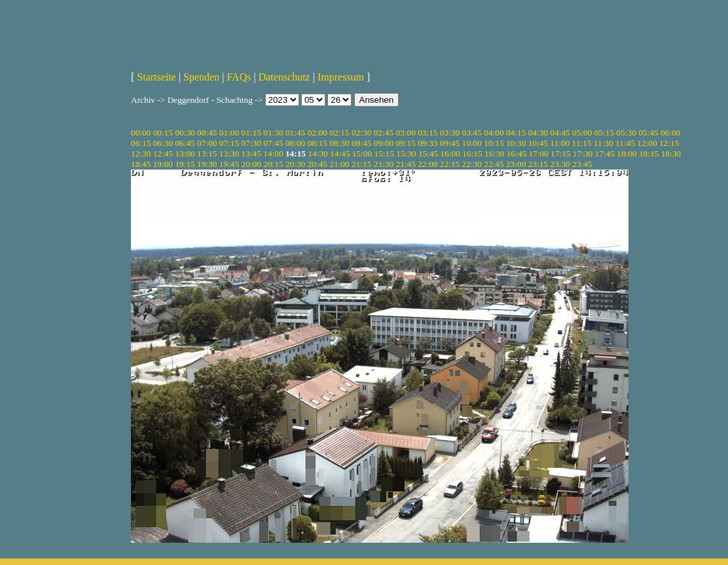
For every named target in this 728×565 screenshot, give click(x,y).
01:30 (273, 133)
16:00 (450, 154)
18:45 (141, 164)
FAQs (239, 77)
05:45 (648, 133)
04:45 (560, 133)
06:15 (141, 143)
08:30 (339, 143)
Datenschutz (284, 77)
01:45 (295, 133)
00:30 (185, 133)
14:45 (340, 154)
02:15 (339, 133)
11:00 (560, 143)
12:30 (141, 154)
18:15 (649, 154)
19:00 (163, 164)
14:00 (273, 154)
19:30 (207, 164)
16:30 (494, 154)
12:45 (163, 154)
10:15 (494, 143)
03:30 (450, 133)
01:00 (229, 133)
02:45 (384, 133)
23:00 (516, 164)
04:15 (516, 133)
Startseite (156, 77)
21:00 (339, 164)
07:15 (229, 143)
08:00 (295, 143)
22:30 (472, 164)
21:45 (405, 164)
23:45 (582, 164)
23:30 (560, 164)
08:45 (361, 143)
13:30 (229, 154)
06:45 (185, 143)
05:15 (604, 133)
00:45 (207, 133)
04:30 (538, 133)
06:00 (670, 133)
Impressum (341, 77)
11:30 (604, 143)
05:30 (626, 133)
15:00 (362, 154)
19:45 (229, 164)
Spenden (201, 77)
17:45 (605, 154)
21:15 (361, 164)
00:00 (141, 133)
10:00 (472, 143)
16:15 (472, 154)
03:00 (405, 133)
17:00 (538, 154)
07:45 (273, 143)
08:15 (318, 143)
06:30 (163, 143)
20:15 (273, 164)
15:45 (428, 154)
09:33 (428, 143)
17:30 (583, 154)
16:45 (517, 154)
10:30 (516, 143)
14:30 (318, 154)
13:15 (207, 154)
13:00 (185, 154)
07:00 (207, 143)
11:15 (582, 143)
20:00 (251, 164)
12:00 (647, 143)
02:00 (318, 133)
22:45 (494, 164)
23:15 (538, 164)
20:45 (318, 164)
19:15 (185, 164)
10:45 (538, 143)
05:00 (582, 133)
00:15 (163, 133)
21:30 (384, 164)
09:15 (405, 143)
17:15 (560, 154)
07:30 (251, 143)
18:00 (627, 154)
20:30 (295, 164)
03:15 (428, 133)
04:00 (494, 133)
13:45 (251, 154)
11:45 (625, 143)
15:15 (384, 154)
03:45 (472, 133)
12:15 (669, 143)
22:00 (428, 164)
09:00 (384, 143)
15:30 (406, 154)
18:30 (671, 154)
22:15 (450, 164)
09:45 (450, 143)
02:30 (361, 133)
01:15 (251, 133)
